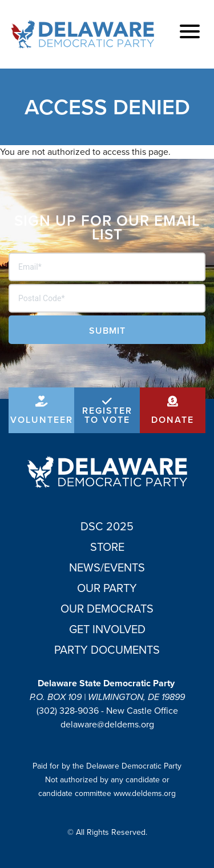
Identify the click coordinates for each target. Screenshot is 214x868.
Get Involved (107, 629)
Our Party (107, 588)
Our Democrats (107, 609)
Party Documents (107, 650)
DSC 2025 (107, 526)
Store (107, 547)
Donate (173, 420)
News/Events (107, 567)
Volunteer (42, 420)
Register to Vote (107, 415)
